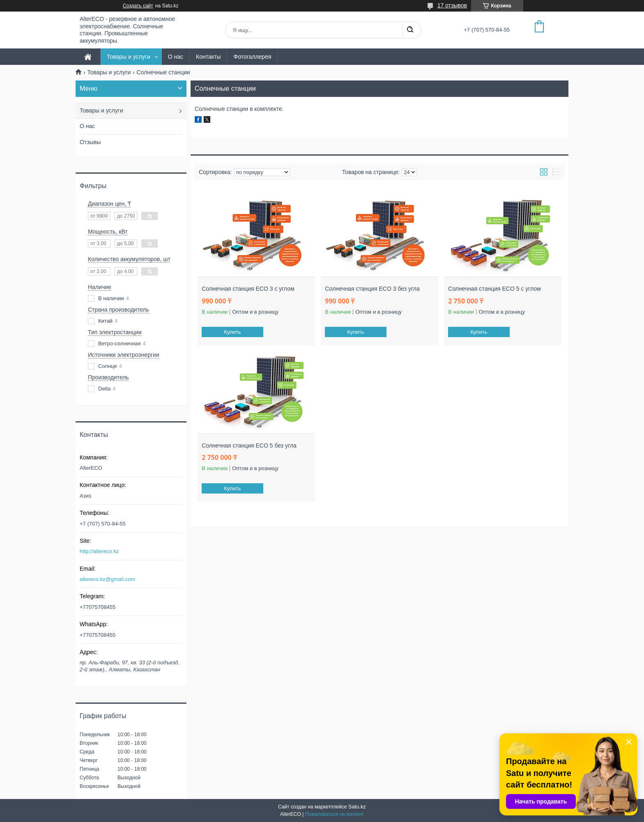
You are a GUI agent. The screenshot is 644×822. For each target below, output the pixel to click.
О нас (176, 57)
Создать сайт (138, 6)
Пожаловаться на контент (335, 814)
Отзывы (90, 142)
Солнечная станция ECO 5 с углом (494, 289)
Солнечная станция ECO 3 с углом (248, 289)
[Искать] (410, 30)
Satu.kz (357, 807)
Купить (233, 332)
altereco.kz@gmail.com (107, 579)
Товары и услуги (129, 57)
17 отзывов (452, 5)
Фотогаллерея (252, 57)
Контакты (208, 57)
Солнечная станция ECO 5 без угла (249, 445)
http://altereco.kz (99, 551)
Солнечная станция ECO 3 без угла (372, 289)
